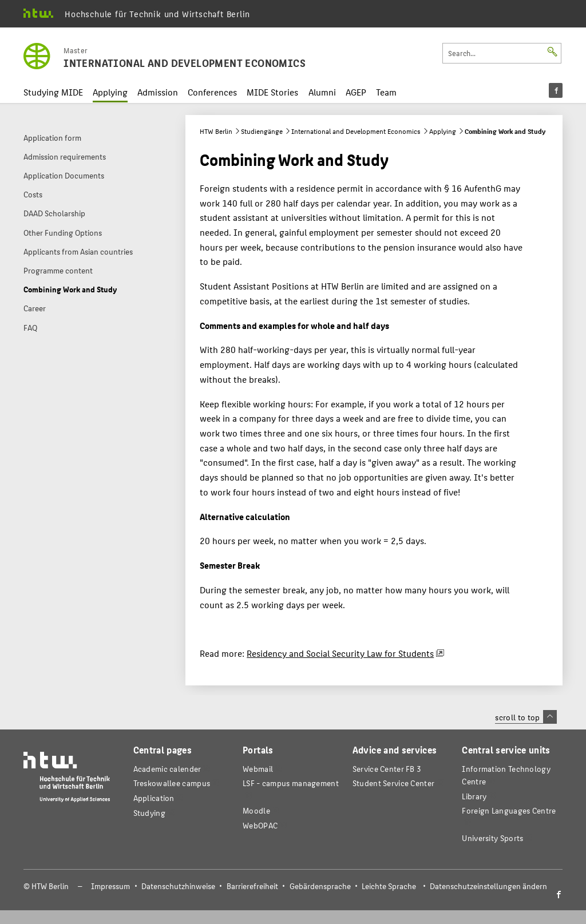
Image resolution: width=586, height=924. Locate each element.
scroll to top (526, 717)
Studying (149, 813)
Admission (158, 92)
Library (474, 796)
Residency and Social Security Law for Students (340, 653)
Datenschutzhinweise (178, 886)
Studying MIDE (53, 92)
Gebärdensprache (320, 886)
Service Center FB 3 (387, 769)
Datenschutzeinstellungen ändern (488, 886)
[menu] (556, 90)
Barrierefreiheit (252, 886)
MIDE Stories (272, 92)
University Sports (492, 838)
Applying (110, 92)
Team (386, 92)
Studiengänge (262, 131)
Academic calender (167, 769)
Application (154, 798)
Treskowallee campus (172, 783)
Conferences (212, 92)
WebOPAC (260, 825)
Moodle (256, 810)
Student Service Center (393, 783)
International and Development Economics (356, 131)
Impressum (110, 886)
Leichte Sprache (389, 886)
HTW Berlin (216, 131)
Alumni (322, 92)
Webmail (258, 769)
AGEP (356, 92)
